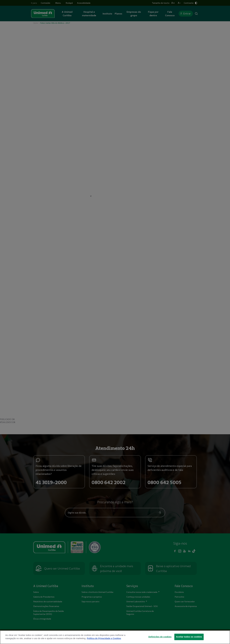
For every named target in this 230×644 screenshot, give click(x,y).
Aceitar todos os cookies (189, 637)
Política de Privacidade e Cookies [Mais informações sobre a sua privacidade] (104, 638)
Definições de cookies (160, 637)
